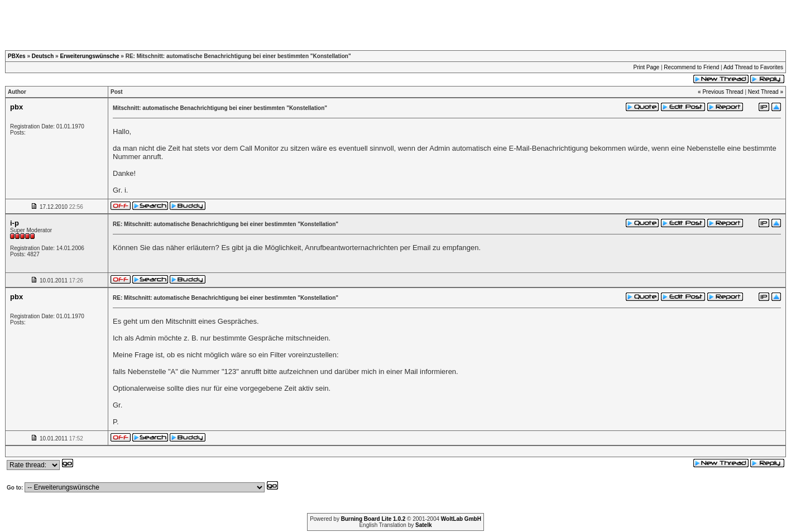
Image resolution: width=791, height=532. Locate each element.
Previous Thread (723, 92)
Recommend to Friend (691, 67)
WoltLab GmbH (461, 519)
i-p (15, 223)
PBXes (17, 56)
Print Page (646, 67)
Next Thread (763, 92)
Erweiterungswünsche (89, 56)
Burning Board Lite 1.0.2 (373, 519)
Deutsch (43, 56)
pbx (16, 107)
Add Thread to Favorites (753, 67)
